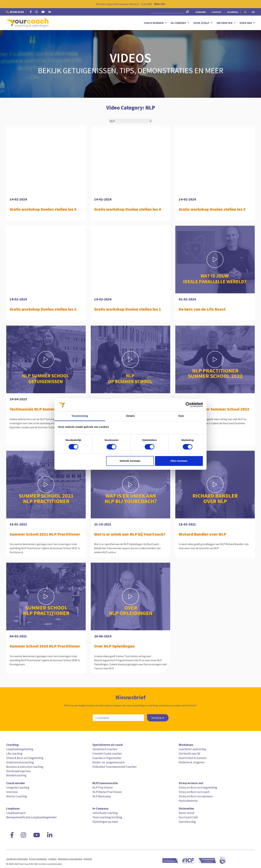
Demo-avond (187, 813)
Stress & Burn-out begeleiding (25, 758)
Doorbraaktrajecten (18, 771)
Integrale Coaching (18, 788)
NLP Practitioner (103, 788)
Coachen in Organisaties (107, 758)
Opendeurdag (187, 822)
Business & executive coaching (25, 767)
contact (217, 12)
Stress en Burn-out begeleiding (198, 788)
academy (233, 12)
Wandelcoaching (16, 775)
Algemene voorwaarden (70, 859)
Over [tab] (181, 416)
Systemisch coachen (105, 749)
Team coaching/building (107, 817)
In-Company (180, 23)
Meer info (160, 4)
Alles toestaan (179, 461)
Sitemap (88, 859)
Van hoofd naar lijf (189, 754)
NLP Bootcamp (102, 796)
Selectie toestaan (130, 461)
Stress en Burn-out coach (194, 792)
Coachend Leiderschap (193, 749)
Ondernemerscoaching (20, 762)
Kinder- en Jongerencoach (108, 762)
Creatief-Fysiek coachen (107, 754)
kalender (201, 12)
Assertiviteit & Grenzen (193, 758)
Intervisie (12, 792)
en (253, 12)
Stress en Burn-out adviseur (196, 796)
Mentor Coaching (17, 796)
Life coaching (14, 754)
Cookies (52, 859)
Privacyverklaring (38, 859)
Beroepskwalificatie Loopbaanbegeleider (32, 817)
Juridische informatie (17, 859)
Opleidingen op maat (105, 822)
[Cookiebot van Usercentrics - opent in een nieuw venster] (188, 405)
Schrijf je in (158, 718)
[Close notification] (256, 4)
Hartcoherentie (188, 801)
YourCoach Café (188, 817)
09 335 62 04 (15, 12)
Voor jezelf (203, 23)
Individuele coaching (105, 813)
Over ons (248, 23)
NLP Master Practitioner (107, 792)
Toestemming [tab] (80, 416)
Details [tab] (130, 416)
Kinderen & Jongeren (192, 762)
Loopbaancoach (16, 813)
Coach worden (156, 23)
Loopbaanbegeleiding (20, 749)
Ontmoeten (226, 23)
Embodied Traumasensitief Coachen (114, 767)
